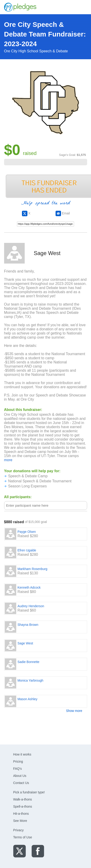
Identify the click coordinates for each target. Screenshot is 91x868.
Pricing (18, 761)
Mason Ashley (27, 699)
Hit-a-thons (21, 814)
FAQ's (18, 769)
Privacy (19, 830)
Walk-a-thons (23, 799)
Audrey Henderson (31, 606)
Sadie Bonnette (28, 662)
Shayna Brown (28, 625)
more (8, 460)
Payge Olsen (27, 532)
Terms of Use (23, 837)
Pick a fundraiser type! (29, 792)
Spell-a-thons (23, 806)
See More (20, 821)
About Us (20, 776)
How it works (22, 754)
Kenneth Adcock (29, 587)
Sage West (25, 643)
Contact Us (21, 783)
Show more (74, 711)
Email (63, 213)
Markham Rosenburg (32, 569)
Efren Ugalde (27, 550)
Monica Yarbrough (30, 680)
